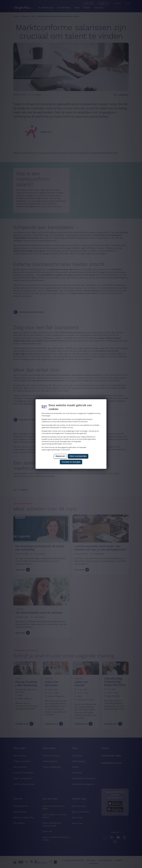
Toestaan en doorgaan (71, 462)
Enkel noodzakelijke (78, 456)
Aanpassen (60, 456)
